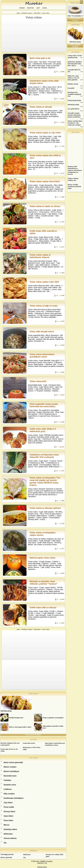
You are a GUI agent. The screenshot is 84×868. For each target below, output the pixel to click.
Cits (5, 843)
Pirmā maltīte (9, 807)
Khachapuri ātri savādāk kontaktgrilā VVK (74, 94)
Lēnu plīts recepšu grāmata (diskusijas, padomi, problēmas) (74, 115)
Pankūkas (7, 780)
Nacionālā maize (10, 776)
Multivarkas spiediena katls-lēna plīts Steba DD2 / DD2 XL (75, 64)
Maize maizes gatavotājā (13, 762)
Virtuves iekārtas (10, 838)
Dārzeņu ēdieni (9, 812)
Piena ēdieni (8, 820)
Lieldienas (8, 789)
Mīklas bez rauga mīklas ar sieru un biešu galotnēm (73, 78)
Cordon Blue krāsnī (29, 743)
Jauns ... (45, 8)
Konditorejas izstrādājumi (13, 798)
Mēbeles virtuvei (73, 84)
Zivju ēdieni (8, 803)
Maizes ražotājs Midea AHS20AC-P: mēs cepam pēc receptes (75, 123)
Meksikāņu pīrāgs (75, 42)
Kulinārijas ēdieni (10, 829)
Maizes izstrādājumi (11, 771)
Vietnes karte (42, 867)
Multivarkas (8, 834)
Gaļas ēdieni (8, 816)
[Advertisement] (34, 35)
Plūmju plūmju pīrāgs (74, 100)
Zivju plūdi (71, 88)
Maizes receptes (10, 767)
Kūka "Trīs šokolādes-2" (75, 16)
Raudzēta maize (10, 785)
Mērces (7, 825)
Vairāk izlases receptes (75, 19)
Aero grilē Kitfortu (74, 109)
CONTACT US (42, 863)
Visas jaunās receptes (33, 735)
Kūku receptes (9, 794)
